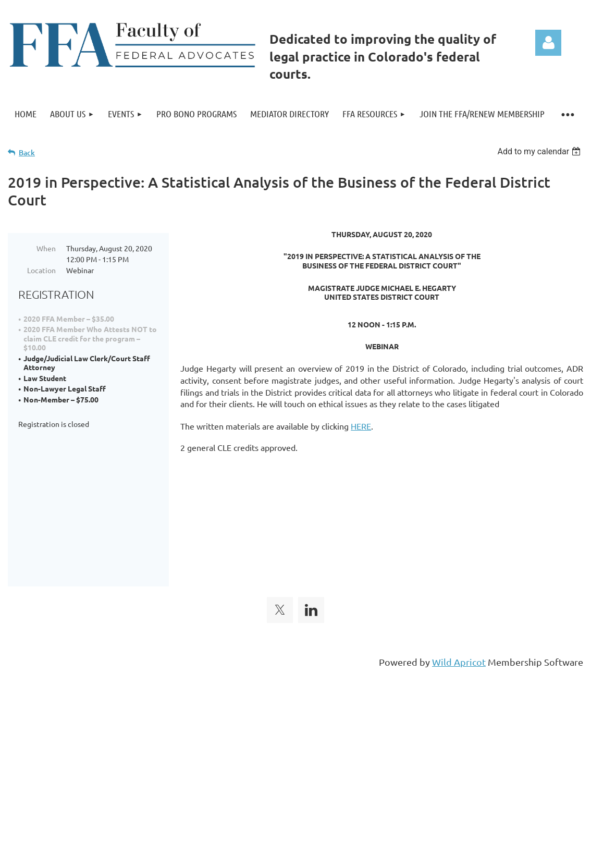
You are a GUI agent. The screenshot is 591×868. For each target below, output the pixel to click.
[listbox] (540, 151)
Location (41, 270)
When (46, 248)
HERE (361, 426)
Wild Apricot (459, 596)
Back (27, 152)
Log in (548, 43)
